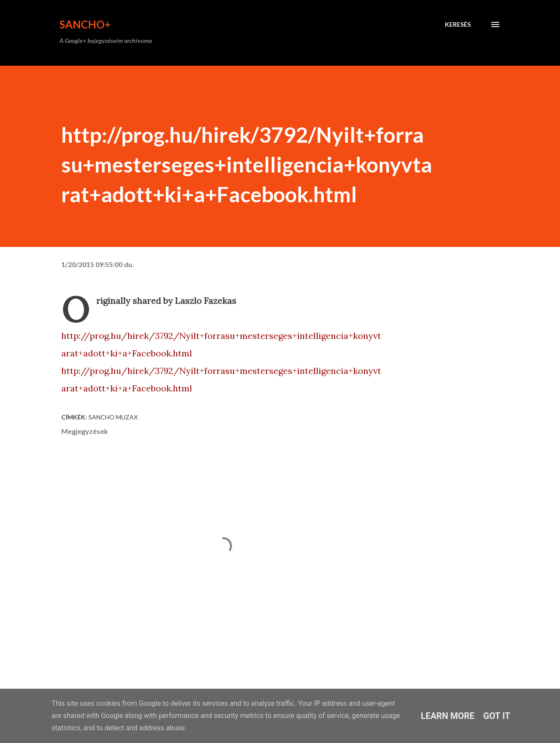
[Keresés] (458, 25)
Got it (497, 716)
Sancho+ (85, 24)
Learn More (448, 716)
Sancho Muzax (113, 417)
